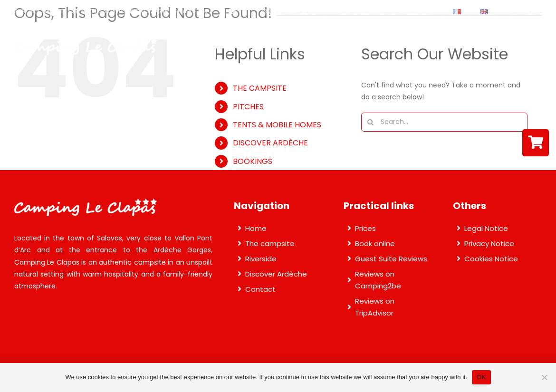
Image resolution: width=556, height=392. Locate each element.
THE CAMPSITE (260, 88)
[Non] (544, 377)
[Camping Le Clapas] (86, 41)
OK (481, 377)
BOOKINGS (253, 161)
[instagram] (530, 11)
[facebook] (513, 11)
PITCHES (248, 107)
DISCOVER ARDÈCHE (270, 143)
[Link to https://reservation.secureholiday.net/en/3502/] (536, 143)
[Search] (371, 122)
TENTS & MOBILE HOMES (277, 125)
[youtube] (547, 11)
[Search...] (444, 122)
